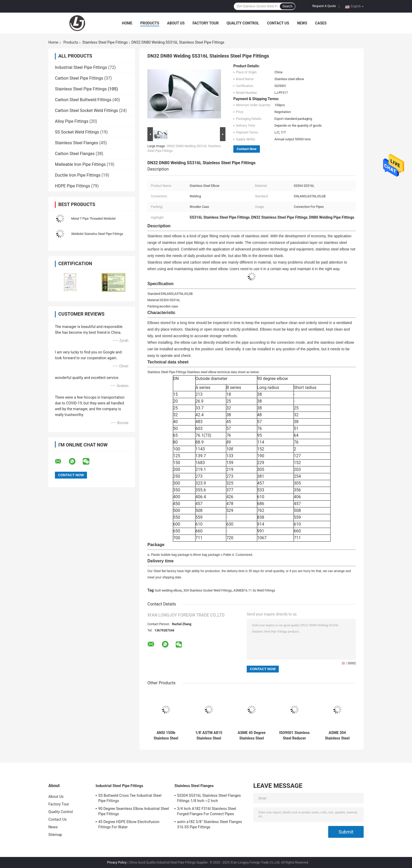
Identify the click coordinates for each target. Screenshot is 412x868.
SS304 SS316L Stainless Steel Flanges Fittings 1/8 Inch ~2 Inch (209, 798)
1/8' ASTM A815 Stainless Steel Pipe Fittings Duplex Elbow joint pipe (209, 736)
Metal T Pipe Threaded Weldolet (93, 219)
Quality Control (243, 23)
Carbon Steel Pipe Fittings (79, 78)
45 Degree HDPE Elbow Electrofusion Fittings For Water (129, 824)
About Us (176, 23)
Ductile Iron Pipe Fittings (78, 175)
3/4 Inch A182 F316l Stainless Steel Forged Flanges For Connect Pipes (207, 811)
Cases (321, 23)
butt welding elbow (168, 590)
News (302, 23)
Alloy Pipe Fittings (72, 121)
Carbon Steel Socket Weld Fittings (86, 111)
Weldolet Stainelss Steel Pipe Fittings (97, 234)
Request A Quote (324, 6)
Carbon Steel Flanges (75, 154)
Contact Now (247, 149)
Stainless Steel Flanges (77, 143)
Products (150, 23)
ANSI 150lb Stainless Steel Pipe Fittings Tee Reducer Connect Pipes (166, 736)
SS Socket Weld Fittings (77, 132)
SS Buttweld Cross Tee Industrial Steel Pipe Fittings (130, 798)
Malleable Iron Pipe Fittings (80, 164)
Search (287, 6)
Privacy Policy (117, 862)
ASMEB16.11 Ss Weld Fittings (254, 590)
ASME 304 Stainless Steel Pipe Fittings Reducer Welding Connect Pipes (337, 736)
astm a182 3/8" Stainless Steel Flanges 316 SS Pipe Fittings (210, 824)
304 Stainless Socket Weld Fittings (208, 590)
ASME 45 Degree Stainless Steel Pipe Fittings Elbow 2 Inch (251, 736)
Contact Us (278, 23)
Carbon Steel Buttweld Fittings (83, 100)
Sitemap (55, 835)
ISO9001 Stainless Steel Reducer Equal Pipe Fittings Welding (294, 736)
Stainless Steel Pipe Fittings (105, 42)
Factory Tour (206, 23)
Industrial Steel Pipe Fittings (81, 67)
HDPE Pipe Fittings (73, 186)
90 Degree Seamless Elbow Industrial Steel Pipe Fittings (134, 811)
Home (127, 23)
